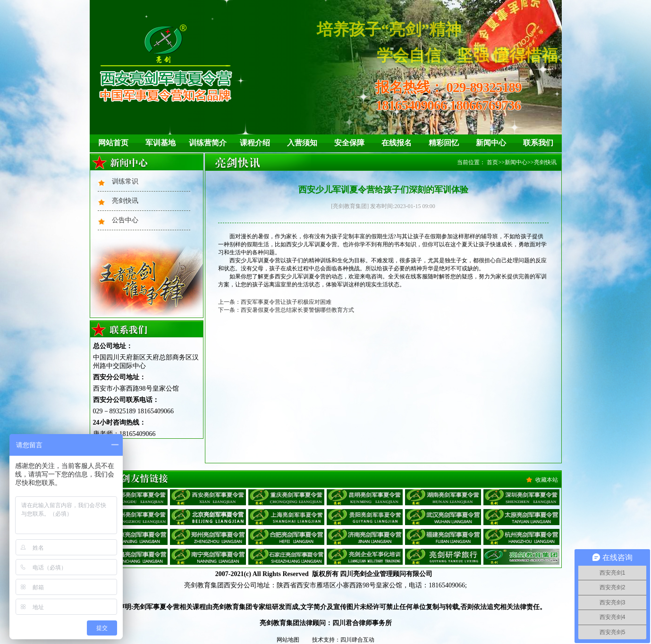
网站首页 (113, 143)
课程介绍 (255, 143)
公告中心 (125, 220)
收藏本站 (547, 480)
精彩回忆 (444, 143)
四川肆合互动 (357, 640)
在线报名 (397, 143)
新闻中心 (491, 143)
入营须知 (302, 143)
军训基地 (161, 143)
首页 (492, 162)
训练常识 (125, 181)
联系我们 (538, 143)
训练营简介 (208, 143)
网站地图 (288, 640)
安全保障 (349, 143)
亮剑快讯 (125, 201)
